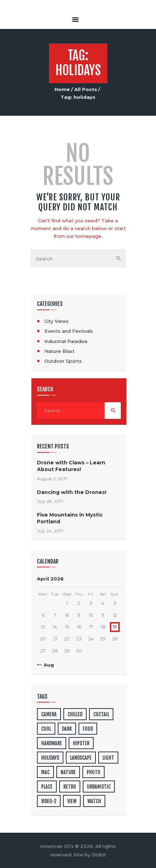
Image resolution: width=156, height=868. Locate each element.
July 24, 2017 (50, 531)
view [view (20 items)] (72, 801)
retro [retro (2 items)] (70, 787)
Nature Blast (60, 351)
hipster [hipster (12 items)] (81, 743)
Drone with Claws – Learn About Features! (71, 466)
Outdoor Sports (63, 361)
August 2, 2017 (52, 479)
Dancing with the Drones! (72, 492)
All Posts (86, 89)
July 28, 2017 (50, 501)
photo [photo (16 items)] (93, 772)
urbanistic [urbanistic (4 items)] (99, 787)
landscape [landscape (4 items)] (81, 758)
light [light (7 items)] (108, 758)
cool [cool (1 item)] (46, 729)
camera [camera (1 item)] (49, 714)
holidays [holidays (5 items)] (50, 758)
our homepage (84, 236)
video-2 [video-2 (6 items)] (49, 801)
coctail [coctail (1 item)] (101, 714)
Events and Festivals (69, 331)
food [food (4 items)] (88, 729)
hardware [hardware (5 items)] (52, 743)
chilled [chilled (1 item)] (75, 714)
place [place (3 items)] (47, 787)
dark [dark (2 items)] (67, 729)
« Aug (47, 665)
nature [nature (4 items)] (68, 772)
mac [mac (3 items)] (45, 772)
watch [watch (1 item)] (94, 801)
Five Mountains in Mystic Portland (70, 518)
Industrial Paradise (66, 341)
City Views (57, 321)
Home (62, 89)
